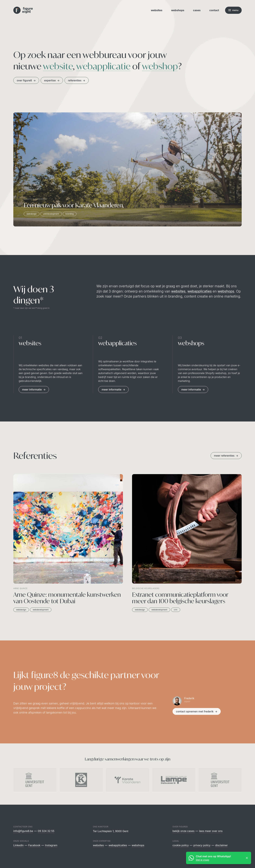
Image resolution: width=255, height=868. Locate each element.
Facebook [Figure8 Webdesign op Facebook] (34, 845)
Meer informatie (34, 389)
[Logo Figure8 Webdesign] (23, 10)
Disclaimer (221, 845)
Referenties (77, 80)
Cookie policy (181, 845)
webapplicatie (103, 66)
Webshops (178, 10)
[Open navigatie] (233, 10)
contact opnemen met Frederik (197, 711)
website (58, 66)
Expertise (52, 80)
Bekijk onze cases (184, 831)
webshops (226, 291)
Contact (214, 10)
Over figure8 (26, 80)
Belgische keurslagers (146, 588)
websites (178, 291)
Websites (157, 10)
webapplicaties (200, 291)
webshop (160, 66)
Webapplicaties (118, 845)
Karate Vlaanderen (35, 199)
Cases (197, 10)
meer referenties (226, 456)
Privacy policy (202, 845)
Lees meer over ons (211, 831)
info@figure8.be (23, 831)
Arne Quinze (20, 588)
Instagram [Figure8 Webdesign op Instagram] (51, 845)
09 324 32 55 (46, 831)
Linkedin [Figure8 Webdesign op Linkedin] (18, 845)
